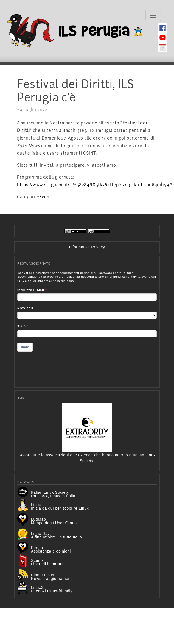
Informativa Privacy (87, 247)
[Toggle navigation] (153, 15)
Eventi (46, 197)
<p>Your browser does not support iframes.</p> (87, 326)
